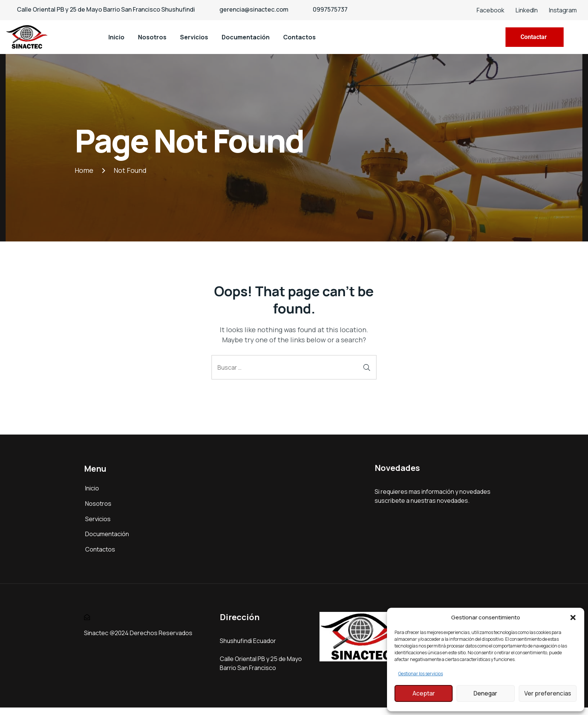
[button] (573, 618)
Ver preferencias (547, 693)
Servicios (194, 37)
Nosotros (152, 37)
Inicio (116, 37)
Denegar (486, 693)
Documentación (246, 37)
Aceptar (424, 693)
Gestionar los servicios (421, 674)
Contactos (299, 37)
